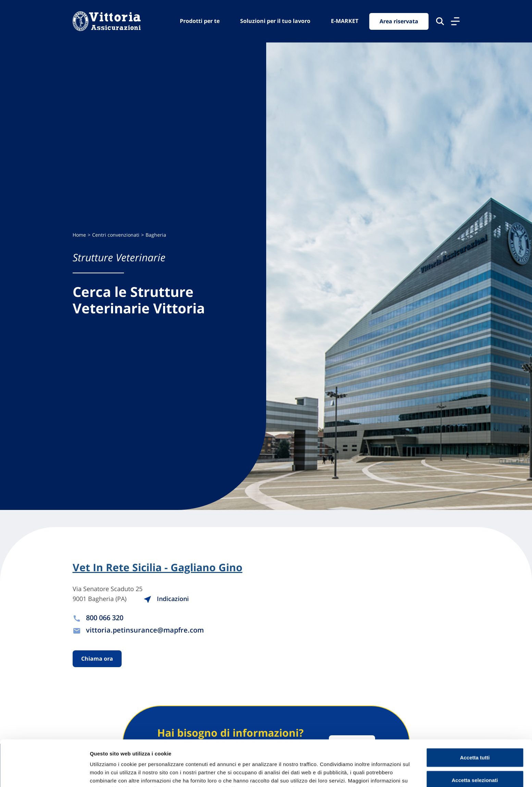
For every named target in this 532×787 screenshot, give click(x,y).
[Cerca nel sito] (440, 21)
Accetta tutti (475, 711)
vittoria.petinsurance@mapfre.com (145, 630)
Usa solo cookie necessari (475, 756)
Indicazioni (166, 599)
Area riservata (399, 21)
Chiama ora (97, 659)
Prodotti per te (200, 21)
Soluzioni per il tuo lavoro (275, 21)
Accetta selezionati (475, 734)
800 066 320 (105, 618)
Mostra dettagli (360, 773)
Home (79, 235)
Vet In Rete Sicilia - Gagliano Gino (158, 567)
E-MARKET (345, 21)
